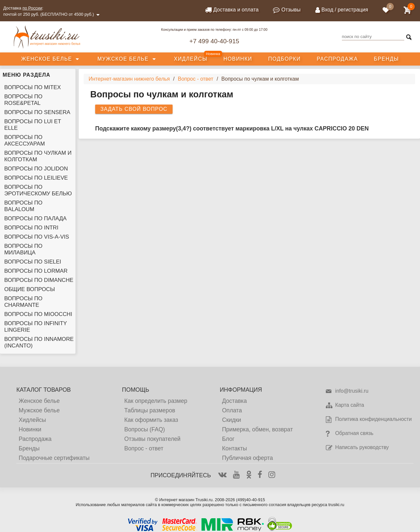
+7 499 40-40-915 (214, 41)
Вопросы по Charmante (23, 302)
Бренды (386, 59)
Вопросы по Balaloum (23, 206)
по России (32, 8)
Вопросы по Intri (31, 228)
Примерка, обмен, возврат (258, 429)
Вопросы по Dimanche (39, 280)
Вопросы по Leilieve (36, 178)
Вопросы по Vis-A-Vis (37, 237)
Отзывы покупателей (152, 439)
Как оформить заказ (151, 420)
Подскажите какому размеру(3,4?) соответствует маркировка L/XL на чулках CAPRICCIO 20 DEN (232, 128)
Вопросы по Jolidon (36, 169)
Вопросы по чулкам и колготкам (38, 156)
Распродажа (337, 59)
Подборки (284, 59)
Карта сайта (345, 405)
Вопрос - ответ (144, 448)
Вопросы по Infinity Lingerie (36, 327)
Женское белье (46, 59)
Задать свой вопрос (134, 109)
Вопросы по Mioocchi (38, 314)
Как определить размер (156, 401)
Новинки (238, 59)
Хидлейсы (191, 59)
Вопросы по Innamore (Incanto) (39, 342)
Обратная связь (349, 434)
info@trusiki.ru (347, 391)
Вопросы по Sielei (33, 262)
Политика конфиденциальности (368, 420)
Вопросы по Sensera (37, 112)
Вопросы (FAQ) (145, 429)
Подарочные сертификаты (54, 458)
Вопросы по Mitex (32, 87)
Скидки (232, 420)
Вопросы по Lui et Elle (33, 125)
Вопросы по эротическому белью (38, 190)
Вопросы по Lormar (36, 271)
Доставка (235, 401)
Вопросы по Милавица (23, 249)
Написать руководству (357, 448)
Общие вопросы (30, 289)
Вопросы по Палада (35, 218)
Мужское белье (123, 59)
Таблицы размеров (150, 410)
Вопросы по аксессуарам (25, 140)
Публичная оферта (248, 458)
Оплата (232, 410)
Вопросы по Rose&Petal (23, 100)
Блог (228, 439)
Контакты (235, 448)
